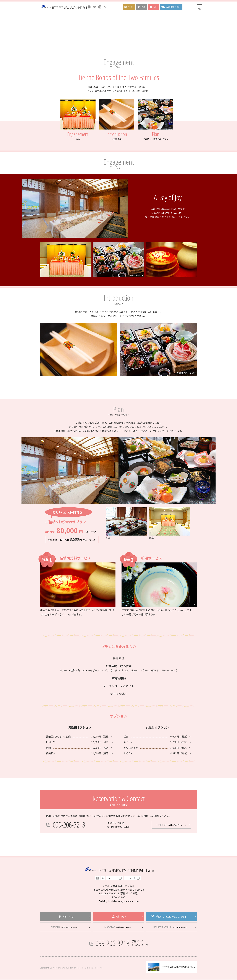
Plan (144, 7)
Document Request (170, 927)
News (130, 7)
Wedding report (177, 7)
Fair (157, 7)
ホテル (114, 878)
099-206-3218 (70, 825)
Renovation (117, 927)
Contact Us (171, 825)
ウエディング (132, 878)
